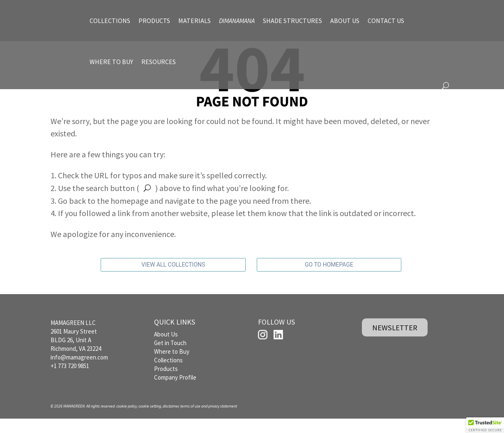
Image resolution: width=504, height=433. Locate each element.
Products (166, 383)
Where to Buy (172, 365)
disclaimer (171, 420)
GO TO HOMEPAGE (329, 279)
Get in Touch (170, 357)
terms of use (190, 420)
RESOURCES (159, 62)
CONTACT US (386, 21)
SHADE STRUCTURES (292, 21)
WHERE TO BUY (111, 62)
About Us (166, 348)
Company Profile (175, 391)
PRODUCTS (154, 21)
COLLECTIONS (110, 21)
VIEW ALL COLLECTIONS (173, 279)
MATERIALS (194, 21)
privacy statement (223, 420)
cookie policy (127, 420)
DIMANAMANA (237, 21)
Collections (168, 374)
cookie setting (150, 420)
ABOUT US (345, 21)
